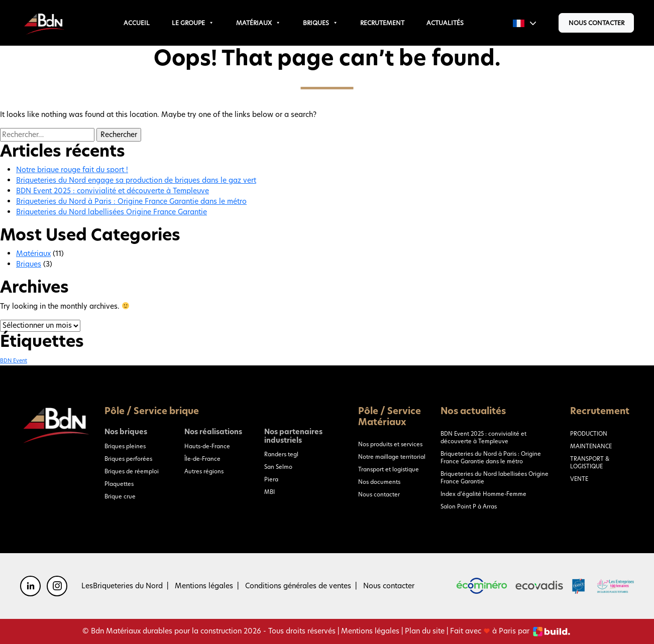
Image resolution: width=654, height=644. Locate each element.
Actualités (445, 23)
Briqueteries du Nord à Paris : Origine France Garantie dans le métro (131, 201)
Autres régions (204, 471)
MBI (269, 492)
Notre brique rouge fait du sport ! (72, 170)
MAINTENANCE (591, 446)
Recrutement (382, 23)
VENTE (579, 479)
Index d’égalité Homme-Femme (483, 494)
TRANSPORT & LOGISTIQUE (590, 463)
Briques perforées (128, 459)
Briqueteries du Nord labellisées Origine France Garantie (112, 212)
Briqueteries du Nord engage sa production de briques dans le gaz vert (136, 180)
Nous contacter (596, 23)
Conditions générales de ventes (298, 586)
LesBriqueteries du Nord (122, 586)
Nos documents (379, 482)
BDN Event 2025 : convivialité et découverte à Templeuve (113, 191)
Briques (320, 23)
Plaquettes (119, 484)
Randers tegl (281, 454)
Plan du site (425, 631)
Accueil (137, 23)
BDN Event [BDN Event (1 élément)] (14, 361)
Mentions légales (204, 586)
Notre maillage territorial (392, 457)
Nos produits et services (390, 444)
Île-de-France (202, 459)
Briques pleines (125, 446)
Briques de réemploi (132, 471)
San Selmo (278, 467)
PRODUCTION (589, 434)
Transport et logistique (389, 469)
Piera (271, 479)
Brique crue (120, 496)
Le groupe (193, 23)
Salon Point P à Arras (469, 506)
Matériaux (258, 23)
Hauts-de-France (207, 446)
